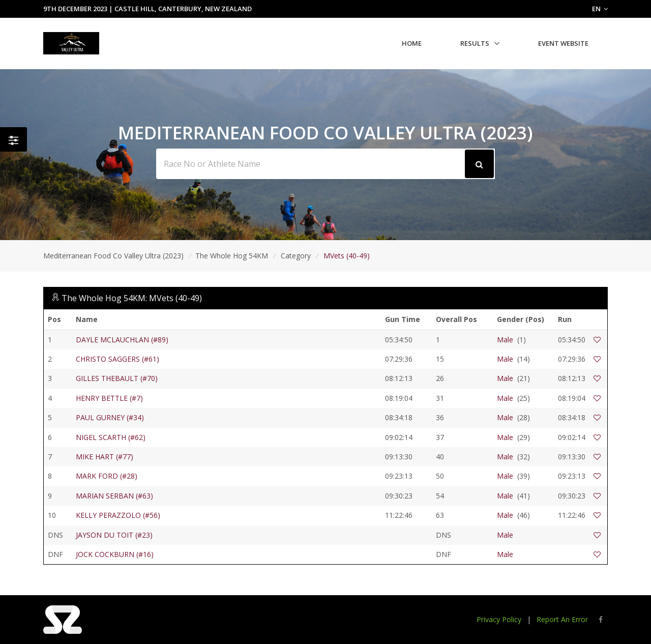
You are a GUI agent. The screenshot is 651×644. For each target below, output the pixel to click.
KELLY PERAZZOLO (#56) (118, 515)
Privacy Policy (499, 619)
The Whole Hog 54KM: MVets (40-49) (132, 298)
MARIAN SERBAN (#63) (114, 496)
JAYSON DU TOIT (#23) (114, 535)
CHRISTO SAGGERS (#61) (117, 359)
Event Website (563, 43)
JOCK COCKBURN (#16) (115, 554)
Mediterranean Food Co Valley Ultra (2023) (113, 256)
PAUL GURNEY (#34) (110, 417)
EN (600, 9)
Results (475, 43)
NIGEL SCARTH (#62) (111, 437)
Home (412, 43)
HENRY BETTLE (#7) (109, 398)
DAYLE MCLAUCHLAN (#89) (122, 340)
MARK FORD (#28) (107, 476)
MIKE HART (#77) (105, 457)
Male (505, 340)
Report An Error (562, 619)
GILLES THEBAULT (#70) (117, 378)
